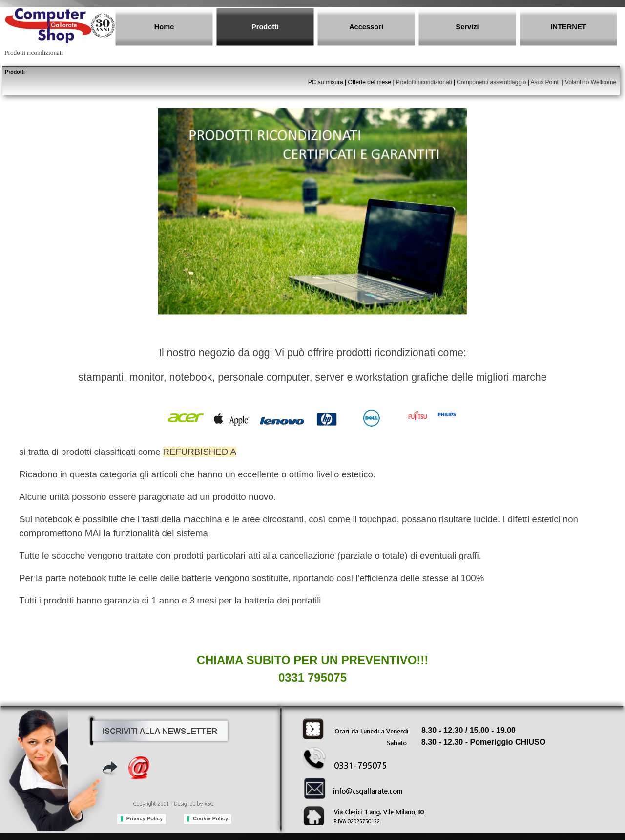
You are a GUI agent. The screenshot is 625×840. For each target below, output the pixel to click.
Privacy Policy (145, 818)
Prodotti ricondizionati (424, 82)
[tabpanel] (311, 86)
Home (164, 27)
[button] (160, 730)
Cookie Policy (210, 818)
